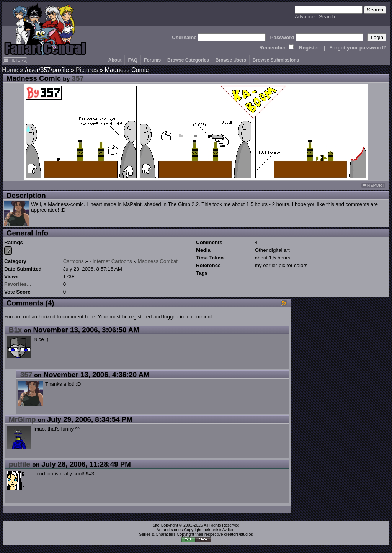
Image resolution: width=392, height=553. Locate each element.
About (115, 60)
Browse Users (231, 60)
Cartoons (73, 261)
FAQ (133, 60)
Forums (152, 60)
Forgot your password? (358, 48)
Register (309, 48)
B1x (15, 330)
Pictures (87, 70)
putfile (20, 464)
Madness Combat (158, 261)
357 (78, 78)
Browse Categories (188, 60)
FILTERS (15, 60)
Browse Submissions (276, 60)
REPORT (373, 185)
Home (10, 70)
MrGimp (22, 419)
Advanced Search (315, 17)
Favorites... (18, 284)
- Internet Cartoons (111, 261)
